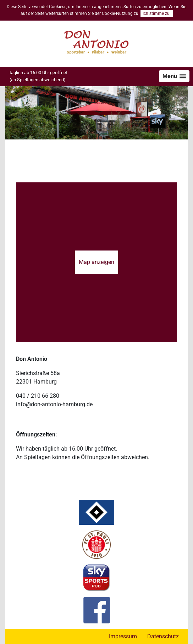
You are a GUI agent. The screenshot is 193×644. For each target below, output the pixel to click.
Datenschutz (163, 636)
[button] (174, 76)
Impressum (123, 636)
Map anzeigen (96, 262)
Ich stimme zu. (157, 13)
